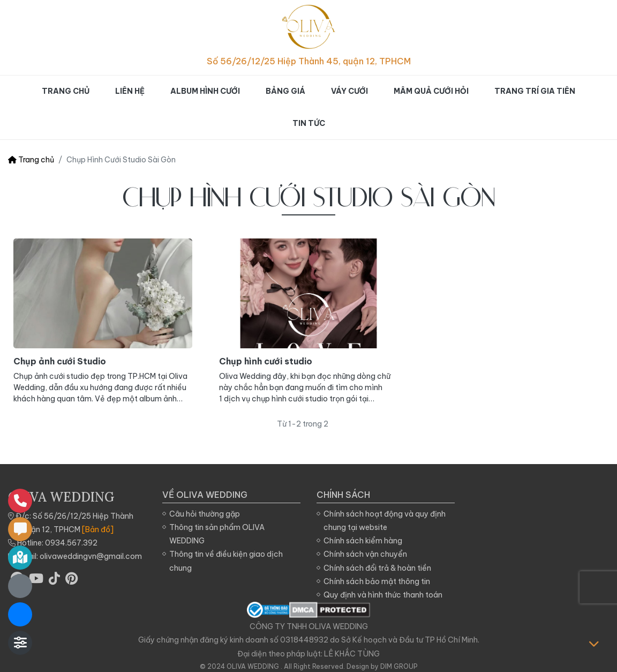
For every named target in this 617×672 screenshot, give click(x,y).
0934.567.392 (71, 543)
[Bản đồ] (98, 529)
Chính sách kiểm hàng (363, 541)
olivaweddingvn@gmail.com (91, 556)
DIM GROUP (399, 666)
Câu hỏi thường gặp (205, 514)
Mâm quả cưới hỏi (431, 91)
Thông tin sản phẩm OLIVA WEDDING (217, 534)
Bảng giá (285, 91)
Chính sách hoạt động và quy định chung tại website (385, 521)
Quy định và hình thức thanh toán (383, 595)
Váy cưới (349, 91)
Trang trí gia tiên (535, 91)
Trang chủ (66, 91)
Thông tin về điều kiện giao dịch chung (226, 561)
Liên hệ (130, 91)
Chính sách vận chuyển (365, 554)
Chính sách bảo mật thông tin (377, 581)
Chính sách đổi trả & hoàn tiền (377, 568)
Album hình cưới (205, 91)
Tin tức (309, 123)
